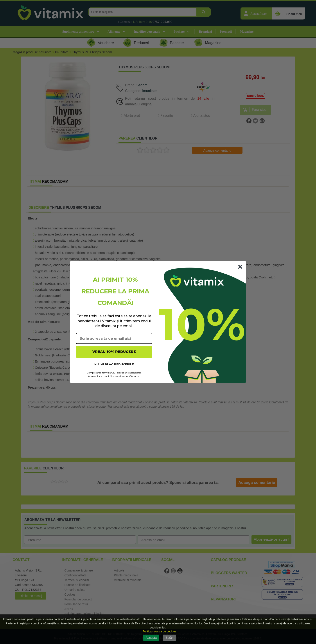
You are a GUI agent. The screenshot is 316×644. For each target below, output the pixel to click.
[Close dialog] (240, 267)
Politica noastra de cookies (159, 631)
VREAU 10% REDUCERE (114, 352)
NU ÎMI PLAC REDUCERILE (114, 364)
